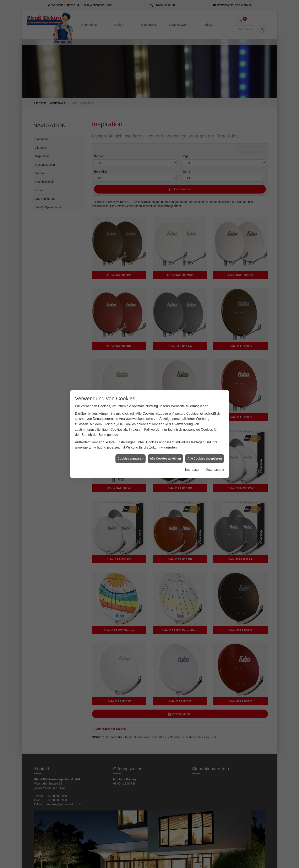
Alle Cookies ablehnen (165, 459)
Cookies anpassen (131, 459)
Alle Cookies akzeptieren (205, 459)
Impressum (193, 470)
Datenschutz (215, 470)
